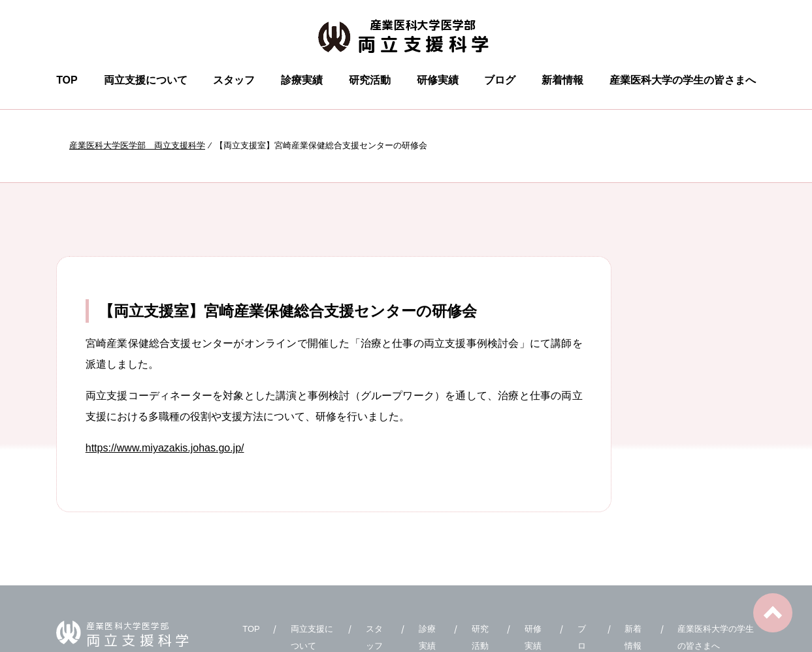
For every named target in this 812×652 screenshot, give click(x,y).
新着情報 (562, 80)
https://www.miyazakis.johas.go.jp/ (165, 448)
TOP (67, 80)
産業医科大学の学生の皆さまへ (683, 80)
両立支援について (146, 80)
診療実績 (302, 80)
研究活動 (370, 80)
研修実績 (438, 80)
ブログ (500, 80)
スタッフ (234, 80)
